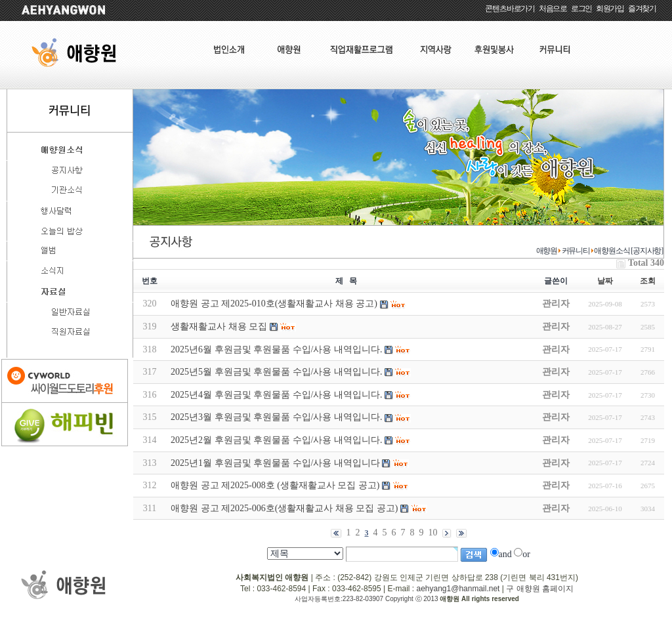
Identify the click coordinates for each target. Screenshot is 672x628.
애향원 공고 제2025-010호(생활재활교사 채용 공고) (274, 304)
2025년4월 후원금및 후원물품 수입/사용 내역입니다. (276, 395)
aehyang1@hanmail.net (458, 589)
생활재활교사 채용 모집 (219, 326)
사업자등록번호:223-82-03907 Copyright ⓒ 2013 (367, 599)
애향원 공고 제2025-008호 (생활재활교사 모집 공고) (275, 485)
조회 (648, 281)
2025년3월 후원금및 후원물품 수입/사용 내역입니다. (276, 417)
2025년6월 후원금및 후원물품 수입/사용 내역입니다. (276, 349)
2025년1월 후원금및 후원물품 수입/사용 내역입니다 (275, 463)
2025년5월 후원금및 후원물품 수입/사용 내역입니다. (276, 372)
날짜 (605, 281)
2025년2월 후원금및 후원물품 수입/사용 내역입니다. (276, 440)
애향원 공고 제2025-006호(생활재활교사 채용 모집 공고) (284, 508)
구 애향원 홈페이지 (540, 589)
